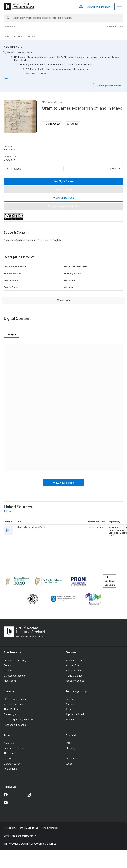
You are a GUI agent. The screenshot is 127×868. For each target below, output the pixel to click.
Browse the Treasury (15, 661)
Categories (11, 27)
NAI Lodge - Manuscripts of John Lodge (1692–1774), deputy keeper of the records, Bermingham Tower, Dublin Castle (66, 59)
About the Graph (74, 720)
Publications (10, 769)
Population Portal (75, 715)
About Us (9, 744)
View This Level (39, 73)
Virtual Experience (14, 705)
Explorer (70, 700)
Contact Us (71, 759)
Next (113, 169)
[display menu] (119, 7)
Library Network (12, 764)
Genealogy (10, 715)
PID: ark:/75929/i (52, 124)
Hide (6, 78)
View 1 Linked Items (63, 198)
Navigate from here (110, 86)
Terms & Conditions (28, 828)
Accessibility (10, 828)
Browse (18, 37)
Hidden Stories (73, 671)
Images (12, 334)
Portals (8, 666)
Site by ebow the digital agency (20, 836)
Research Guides (75, 681)
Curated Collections (15, 676)
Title (20, 522)
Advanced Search (114, 27)
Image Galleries (74, 676)
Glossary (70, 749)
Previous (16, 169)
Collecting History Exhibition (19, 720)
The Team (9, 754)
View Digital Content (64, 182)
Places (69, 710)
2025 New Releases (15, 700)
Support (70, 764)
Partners (8, 759)
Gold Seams (11, 671)
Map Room (10, 681)
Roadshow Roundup (15, 725)
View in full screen (63, 483)
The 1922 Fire (11, 710)
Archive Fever (73, 666)
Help (68, 754)
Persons (70, 705)
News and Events (75, 661)
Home (7, 37)
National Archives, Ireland (19, 53)
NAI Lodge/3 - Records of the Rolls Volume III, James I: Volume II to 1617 (56, 65)
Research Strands (13, 749)
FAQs (68, 744)
